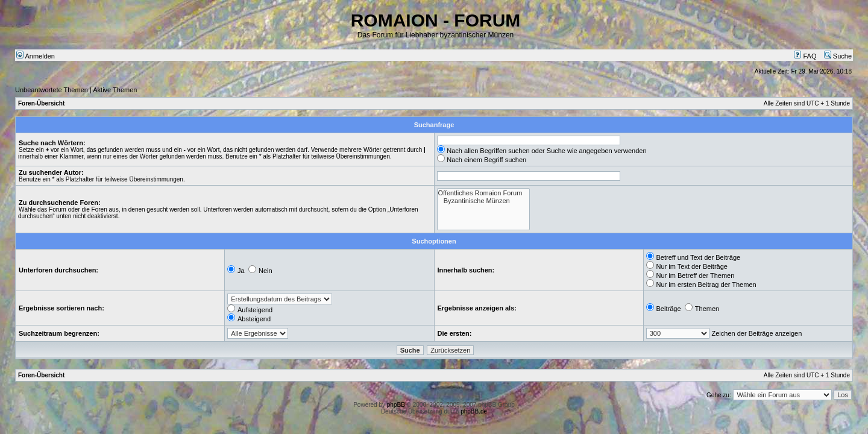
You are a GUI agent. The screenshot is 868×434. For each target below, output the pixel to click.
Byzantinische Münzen (484, 201)
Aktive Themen (115, 90)
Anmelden (36, 56)
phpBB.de (474, 411)
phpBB (396, 405)
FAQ (805, 56)
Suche (838, 56)
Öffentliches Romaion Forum (484, 193)
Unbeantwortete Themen (52, 90)
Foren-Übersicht (41, 103)
